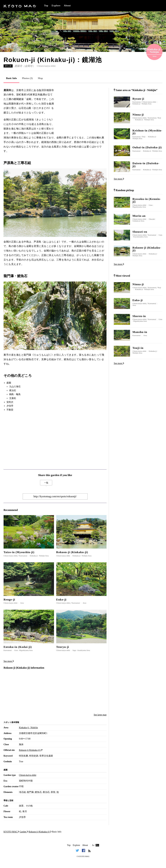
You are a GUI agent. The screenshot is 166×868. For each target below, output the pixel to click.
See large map (100, 715)
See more (9, 661)
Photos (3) (27, 78)
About (67, 6)
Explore (56, 6)
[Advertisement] (82, 108)
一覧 (46, 483)
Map (40, 78)
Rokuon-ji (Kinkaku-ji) (31, 750)
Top (46, 6)
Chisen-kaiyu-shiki (46, 66)
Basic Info (11, 78)
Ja (93, 845)
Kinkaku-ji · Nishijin (28, 728)
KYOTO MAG (84, 856)
